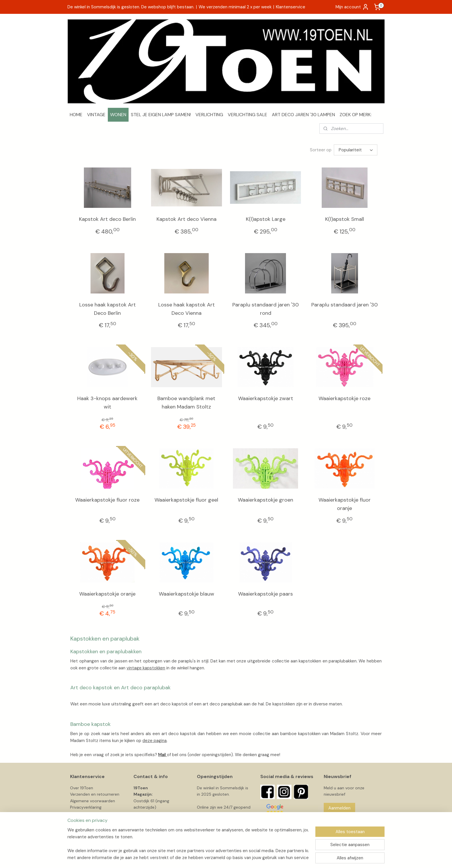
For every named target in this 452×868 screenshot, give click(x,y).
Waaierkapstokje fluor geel (186, 500)
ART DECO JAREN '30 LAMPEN (303, 115)
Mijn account (352, 7)
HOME (76, 115)
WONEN (118, 115)
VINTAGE (96, 115)
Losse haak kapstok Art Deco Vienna (187, 309)
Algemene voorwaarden (93, 801)
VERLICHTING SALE (247, 115)
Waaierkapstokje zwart (266, 398)
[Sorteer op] (356, 150)
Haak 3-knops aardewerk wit (107, 403)
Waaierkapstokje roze (344, 398)
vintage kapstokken (146, 668)
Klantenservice (291, 7)
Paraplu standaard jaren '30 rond (265, 309)
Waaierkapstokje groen (265, 500)
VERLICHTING (209, 115)
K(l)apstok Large (266, 219)
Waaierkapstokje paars (265, 594)
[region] (188, 844)
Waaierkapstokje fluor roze (107, 500)
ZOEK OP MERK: (356, 115)
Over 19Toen (82, 788)
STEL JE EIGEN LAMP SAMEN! (161, 115)
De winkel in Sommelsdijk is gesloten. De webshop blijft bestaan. (131, 7)
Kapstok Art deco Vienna (187, 219)
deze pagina (155, 741)
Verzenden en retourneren (95, 794)
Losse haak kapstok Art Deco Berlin (108, 309)
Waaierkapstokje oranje (107, 594)
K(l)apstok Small (345, 219)
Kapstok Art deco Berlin (107, 219)
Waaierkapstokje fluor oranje (345, 504)
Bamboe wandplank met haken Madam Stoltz (186, 403)
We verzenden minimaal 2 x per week (235, 7)
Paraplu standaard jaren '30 (344, 305)
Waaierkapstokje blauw (187, 594)
